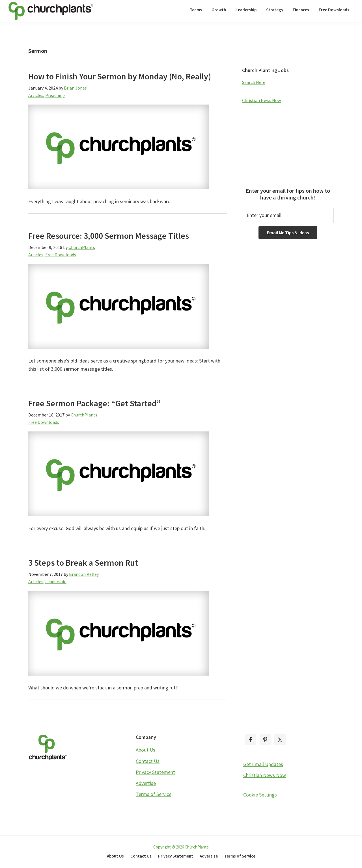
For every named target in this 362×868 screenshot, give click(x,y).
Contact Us (148, 761)
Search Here (254, 82)
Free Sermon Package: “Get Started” (94, 403)
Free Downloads (61, 255)
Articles (36, 95)
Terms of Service (154, 794)
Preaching (55, 95)
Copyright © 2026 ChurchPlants (181, 847)
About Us (146, 750)
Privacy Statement (155, 772)
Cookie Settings (260, 795)
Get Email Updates (263, 764)
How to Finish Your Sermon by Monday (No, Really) (120, 76)
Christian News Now (261, 100)
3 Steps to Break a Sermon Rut (83, 563)
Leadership (56, 581)
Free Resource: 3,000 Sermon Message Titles (109, 236)
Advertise (146, 783)
